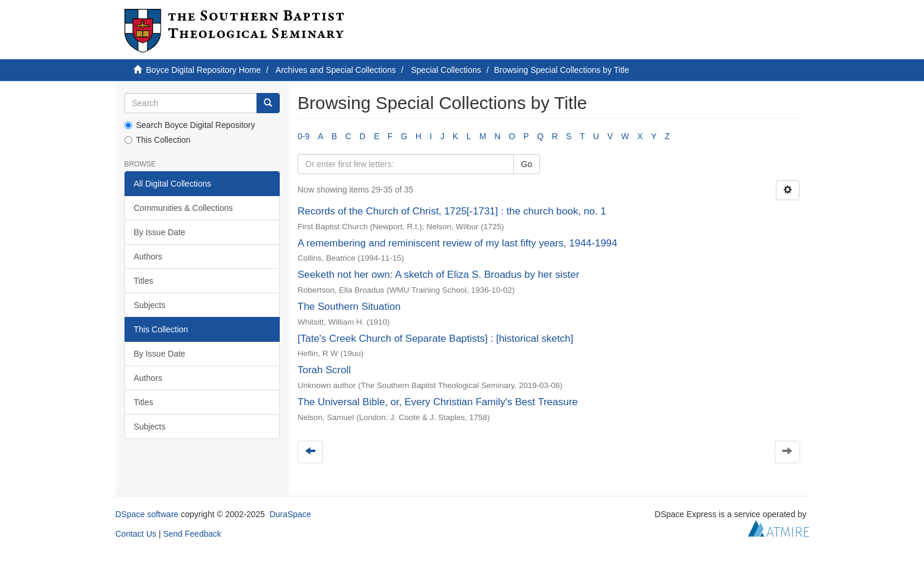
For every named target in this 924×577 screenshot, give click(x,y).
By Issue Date (160, 232)
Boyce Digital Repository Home (203, 70)
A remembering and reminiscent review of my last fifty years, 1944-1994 (458, 243)
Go (527, 164)
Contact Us (136, 534)
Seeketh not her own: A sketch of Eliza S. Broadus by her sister (438, 275)
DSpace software (147, 514)
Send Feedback (192, 534)
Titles (144, 281)
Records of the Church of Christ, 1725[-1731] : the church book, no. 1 (452, 211)
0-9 (303, 136)
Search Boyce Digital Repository (190, 125)
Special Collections (446, 70)
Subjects (150, 305)
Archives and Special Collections (336, 70)
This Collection (158, 140)
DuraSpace (290, 514)
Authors (148, 257)
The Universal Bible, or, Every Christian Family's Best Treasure (438, 402)
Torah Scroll (324, 370)
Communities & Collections (183, 208)
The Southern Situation (349, 307)
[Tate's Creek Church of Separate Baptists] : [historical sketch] (435, 339)
